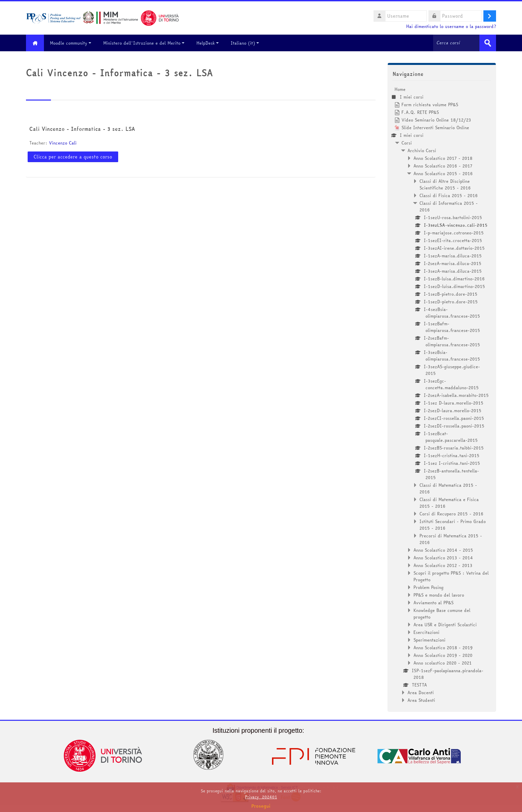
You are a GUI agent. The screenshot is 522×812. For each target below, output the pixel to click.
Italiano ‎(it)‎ (245, 43)
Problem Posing (428, 587)
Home (400, 89)
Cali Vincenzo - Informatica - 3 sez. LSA (82, 129)
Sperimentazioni (429, 640)
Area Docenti (421, 692)
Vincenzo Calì (63, 143)
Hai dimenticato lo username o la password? (451, 26)
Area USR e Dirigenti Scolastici (445, 625)
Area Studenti (421, 700)
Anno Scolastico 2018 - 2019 (443, 648)
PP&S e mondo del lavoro (439, 595)
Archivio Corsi (422, 150)
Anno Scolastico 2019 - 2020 (443, 655)
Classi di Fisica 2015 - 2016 (449, 195)
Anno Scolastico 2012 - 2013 (443, 565)
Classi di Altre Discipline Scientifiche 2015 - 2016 (445, 184)
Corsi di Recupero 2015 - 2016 (451, 514)
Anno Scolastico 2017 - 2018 (443, 158)
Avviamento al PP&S (433, 603)
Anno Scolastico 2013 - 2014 (443, 558)
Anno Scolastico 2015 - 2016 (443, 173)
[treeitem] (442, 395)
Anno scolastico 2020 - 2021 (443, 663)
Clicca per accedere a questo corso (73, 157)
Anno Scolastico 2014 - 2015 (443, 550)
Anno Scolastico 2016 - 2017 (443, 166)
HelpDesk (208, 43)
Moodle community (71, 43)
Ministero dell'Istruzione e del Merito (144, 43)
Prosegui (261, 806)
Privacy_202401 (261, 797)
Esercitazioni (426, 632)
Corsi (407, 143)
